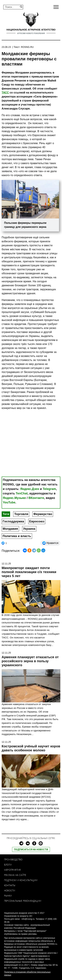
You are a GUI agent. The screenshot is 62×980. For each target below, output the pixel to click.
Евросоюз (37, 521)
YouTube (9, 502)
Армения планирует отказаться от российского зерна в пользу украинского (30, 661)
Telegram (49, 489)
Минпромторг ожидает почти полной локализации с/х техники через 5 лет (29, 572)
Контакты (10, 885)
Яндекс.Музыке (14, 498)
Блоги (8, 865)
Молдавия (10, 529)
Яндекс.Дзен (30, 489)
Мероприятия (12, 870)
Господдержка (13, 521)
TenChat (22, 493)
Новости (10, 890)
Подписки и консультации (21, 880)
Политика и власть (17, 536)
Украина (29, 529)
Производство (13, 859)
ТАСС (5, 93)
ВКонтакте (36, 498)
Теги (6, 514)
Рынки (8, 896)
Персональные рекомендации (23, 901)
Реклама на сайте (15, 875)
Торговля (21, 514)
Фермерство (43, 514)
